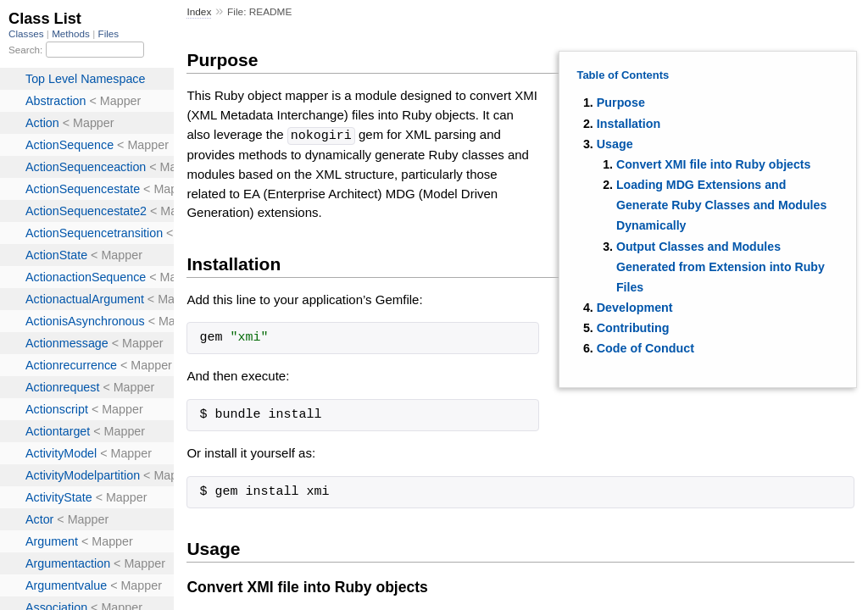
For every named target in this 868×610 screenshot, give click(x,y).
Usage (615, 144)
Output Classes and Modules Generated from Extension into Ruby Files (721, 267)
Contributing (633, 328)
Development (635, 308)
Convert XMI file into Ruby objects (713, 164)
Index (199, 12)
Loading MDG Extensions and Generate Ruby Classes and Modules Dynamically (721, 205)
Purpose (621, 103)
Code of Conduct (645, 348)
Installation (629, 124)
